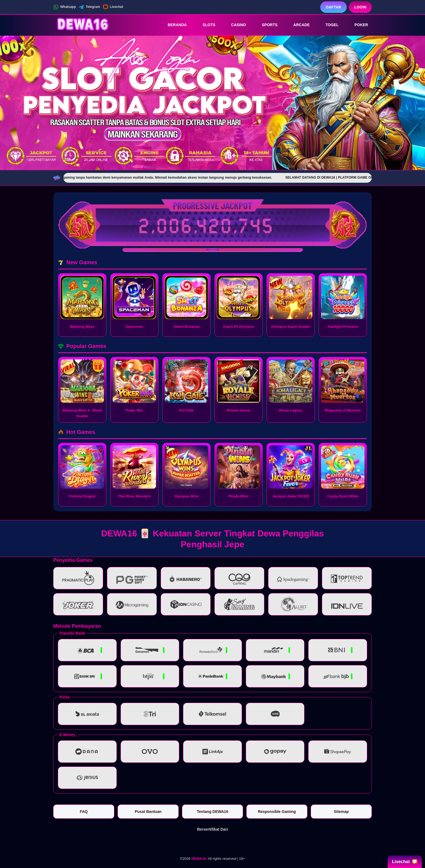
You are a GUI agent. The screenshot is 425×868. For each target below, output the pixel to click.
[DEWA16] (83, 25)
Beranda (173, 25)
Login (360, 7)
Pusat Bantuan (148, 812)
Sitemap (341, 812)
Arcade (298, 25)
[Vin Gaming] (212, 843)
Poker (357, 25)
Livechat (113, 7)
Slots (205, 25)
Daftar (333, 7)
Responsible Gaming (277, 812)
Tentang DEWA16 (213, 812)
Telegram (89, 7)
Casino (235, 25)
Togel (328, 25)
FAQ (84, 812)
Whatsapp (65, 7)
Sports (266, 25)
